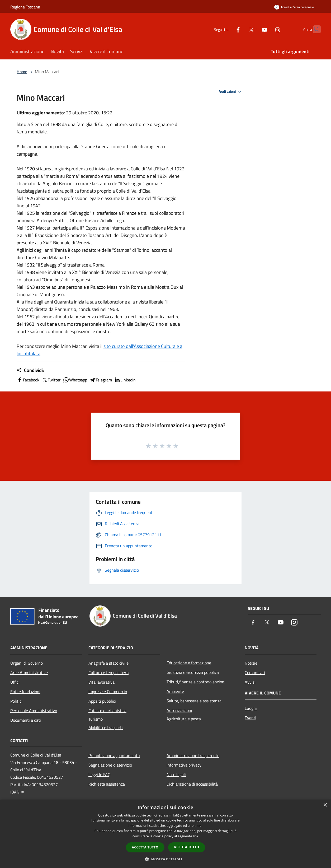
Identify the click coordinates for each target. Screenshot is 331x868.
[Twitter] (241, 29)
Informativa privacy (184, 765)
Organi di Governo (27, 663)
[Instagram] (267, 29)
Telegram (101, 380)
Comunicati (255, 673)
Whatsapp (75, 380)
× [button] (325, 805)
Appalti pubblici (102, 701)
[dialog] (165, 834)
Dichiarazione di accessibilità (192, 784)
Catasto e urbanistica (107, 711)
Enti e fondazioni (25, 692)
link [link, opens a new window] (196, 836)
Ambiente (175, 691)
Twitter (51, 380)
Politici (16, 701)
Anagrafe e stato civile (108, 663)
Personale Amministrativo (34, 711)
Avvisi (250, 682)
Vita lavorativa (101, 682)
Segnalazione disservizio (110, 765)
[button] (165, 859)
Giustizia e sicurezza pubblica (193, 672)
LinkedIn (125, 380)
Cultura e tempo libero (108, 673)
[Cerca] (314, 29)
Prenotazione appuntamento (114, 755)
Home (22, 72)
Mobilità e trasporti (106, 727)
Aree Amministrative (29, 673)
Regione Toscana (25, 7)
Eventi (250, 718)
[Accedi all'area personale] (294, 7)
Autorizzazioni (179, 710)
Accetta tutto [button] (145, 847)
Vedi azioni (231, 92)
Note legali (176, 774)
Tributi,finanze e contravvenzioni (196, 682)
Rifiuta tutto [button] (187, 847)
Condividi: (30, 370)
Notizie (251, 663)
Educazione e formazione (189, 663)
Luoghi (251, 708)
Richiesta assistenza (107, 784)
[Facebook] (228, 29)
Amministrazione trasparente (193, 755)
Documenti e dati (26, 720)
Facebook (28, 380)
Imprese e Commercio (108, 692)
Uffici (15, 682)
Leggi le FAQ (100, 774)
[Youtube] (254, 29)
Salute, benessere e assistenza (194, 701)
